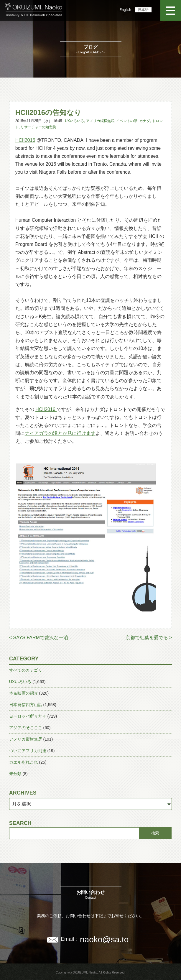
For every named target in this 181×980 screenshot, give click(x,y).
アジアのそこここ (26, 728)
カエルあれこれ (24, 762)
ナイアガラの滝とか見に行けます (60, 433)
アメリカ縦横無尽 (100, 121)
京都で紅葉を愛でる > (149, 638)
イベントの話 (127, 121)
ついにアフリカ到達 (28, 751)
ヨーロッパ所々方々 (28, 716)
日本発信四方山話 (26, 705)
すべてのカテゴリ (26, 670)
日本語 (143, 10)
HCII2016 (25, 140)
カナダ (145, 121)
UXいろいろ (74, 121)
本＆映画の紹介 (24, 693)
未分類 (15, 774)
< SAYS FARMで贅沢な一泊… (41, 638)
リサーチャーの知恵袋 (38, 127)
